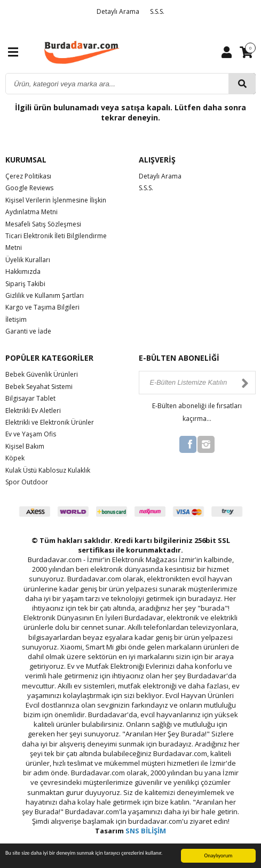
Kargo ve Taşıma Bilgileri (42, 307)
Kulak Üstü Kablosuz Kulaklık (48, 470)
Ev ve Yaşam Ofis (31, 434)
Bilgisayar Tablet (30, 398)
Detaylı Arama (118, 11)
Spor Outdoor (27, 482)
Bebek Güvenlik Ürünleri (42, 374)
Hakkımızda (23, 271)
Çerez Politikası (28, 176)
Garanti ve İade (28, 331)
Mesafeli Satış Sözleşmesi (43, 224)
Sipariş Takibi (25, 284)
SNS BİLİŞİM (146, 831)
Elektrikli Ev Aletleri (33, 411)
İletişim (16, 319)
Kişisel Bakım (25, 446)
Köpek (15, 458)
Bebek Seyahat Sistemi (39, 387)
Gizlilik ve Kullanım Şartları (45, 295)
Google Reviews (29, 188)
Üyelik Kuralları (28, 260)
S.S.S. (157, 11)
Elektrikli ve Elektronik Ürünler (50, 422)
